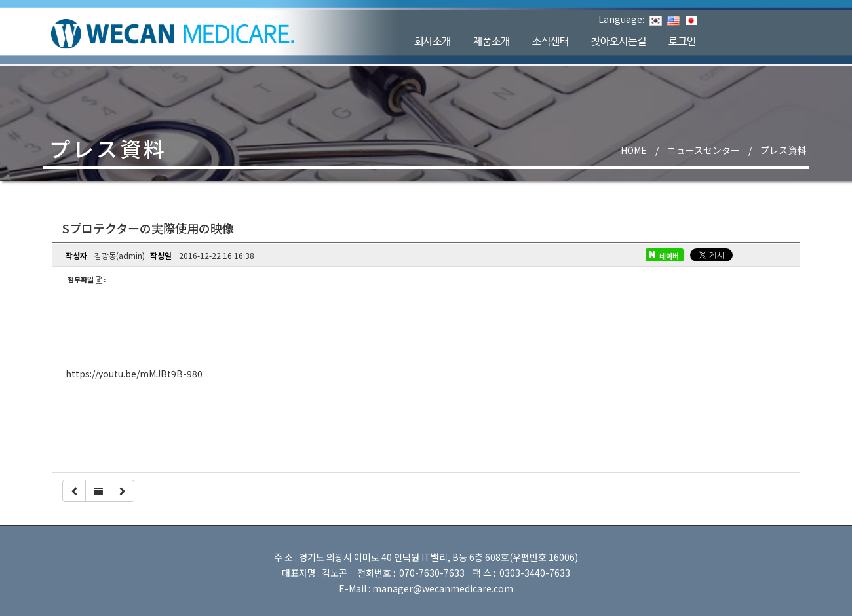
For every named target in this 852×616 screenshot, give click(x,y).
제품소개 (492, 42)
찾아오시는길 (619, 42)
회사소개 (433, 42)
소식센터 (551, 42)
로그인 (682, 42)
